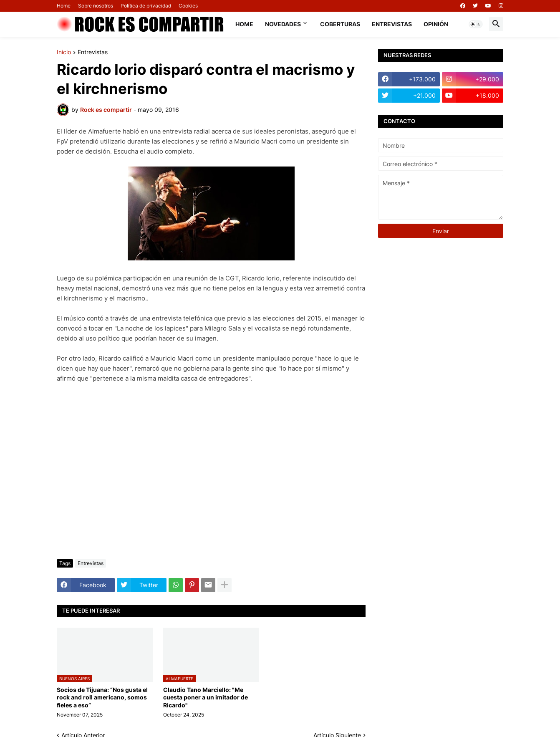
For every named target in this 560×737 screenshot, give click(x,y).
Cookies (188, 6)
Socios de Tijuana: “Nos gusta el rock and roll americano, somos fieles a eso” (102, 697)
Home (64, 6)
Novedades (283, 24)
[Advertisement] (211, 490)
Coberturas (340, 24)
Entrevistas (392, 24)
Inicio (64, 52)
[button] (476, 24)
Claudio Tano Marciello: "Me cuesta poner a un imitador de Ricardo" (206, 697)
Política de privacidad (146, 6)
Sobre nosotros (96, 6)
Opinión (436, 24)
